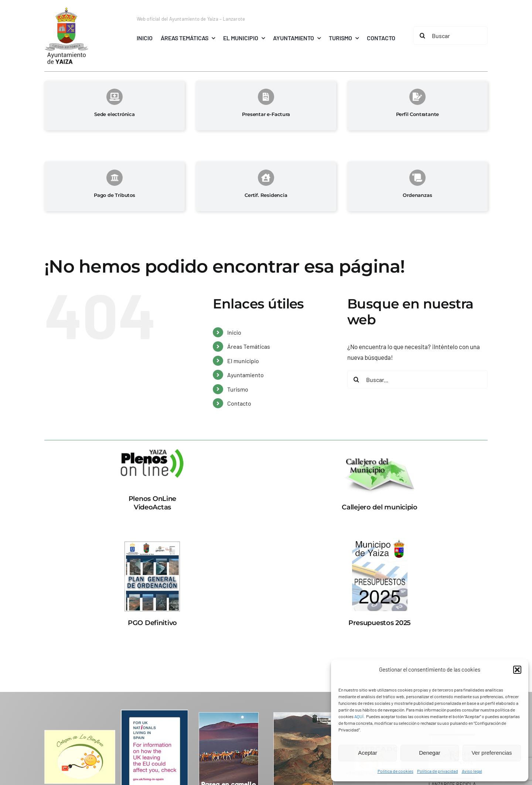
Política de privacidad (438, 771)
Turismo (238, 389)
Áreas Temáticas (249, 346)
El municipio (243, 361)
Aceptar (368, 753)
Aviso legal (472, 771)
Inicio (234, 332)
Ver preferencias (492, 753)
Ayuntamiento (245, 375)
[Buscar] (450, 35)
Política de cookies (395, 771)
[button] (517, 670)
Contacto (239, 403)
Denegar (430, 753)
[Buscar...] (417, 379)
